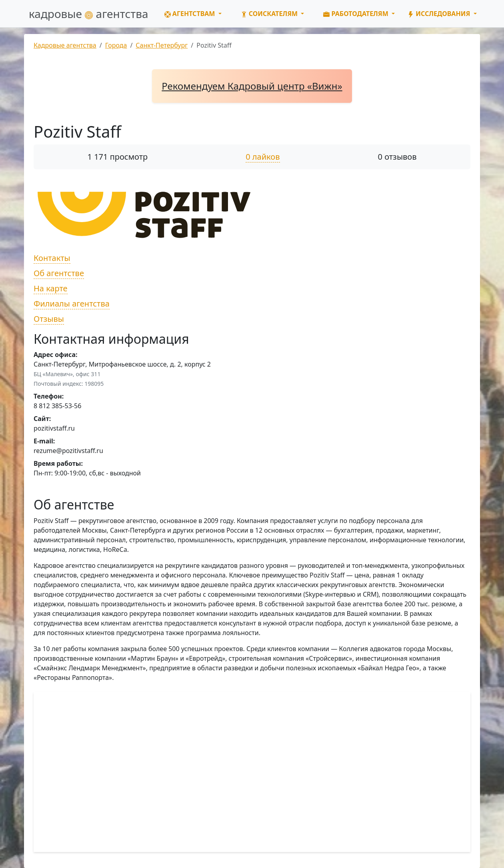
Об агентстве (59, 273)
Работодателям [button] (357, 14)
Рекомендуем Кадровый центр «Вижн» (252, 86)
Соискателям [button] (270, 14)
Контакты (52, 258)
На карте (51, 288)
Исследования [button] (440, 14)
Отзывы (49, 319)
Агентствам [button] (191, 14)
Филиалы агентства (72, 304)
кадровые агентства (89, 14)
